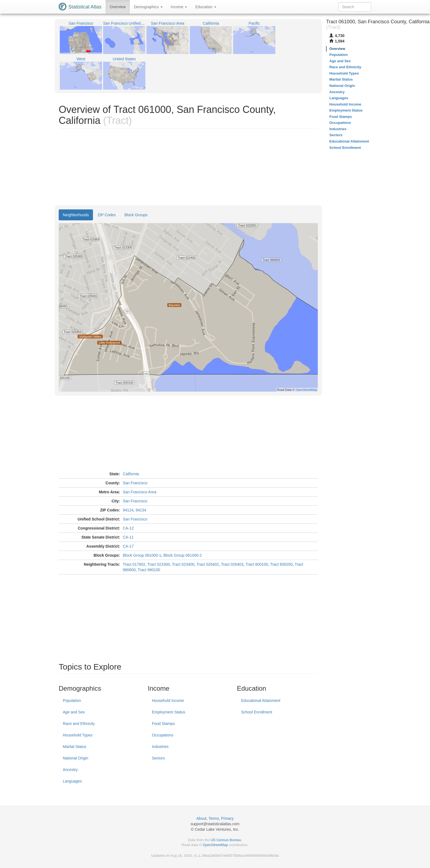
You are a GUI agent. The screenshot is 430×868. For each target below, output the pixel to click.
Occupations (163, 735)
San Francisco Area (140, 492)
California (131, 474)
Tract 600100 (257, 564)
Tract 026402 (208, 564)
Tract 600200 (281, 564)
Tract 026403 (232, 564)
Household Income (168, 701)
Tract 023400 (183, 564)
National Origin (76, 758)
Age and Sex (74, 712)
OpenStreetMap (215, 845)
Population (72, 701)
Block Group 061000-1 (142, 555)
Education (206, 7)
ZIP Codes (107, 215)
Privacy (227, 818)
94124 (128, 510)
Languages (72, 781)
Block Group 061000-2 (183, 555)
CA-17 (128, 546)
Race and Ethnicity (79, 724)
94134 (141, 510)
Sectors (158, 758)
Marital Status (75, 747)
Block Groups (136, 215)
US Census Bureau (226, 840)
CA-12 (128, 528)
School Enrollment (257, 712)
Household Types (78, 735)
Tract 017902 (134, 564)
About (201, 818)
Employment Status (169, 712)
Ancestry (70, 770)
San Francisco (135, 483)
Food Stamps (163, 724)
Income (179, 7)
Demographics (148, 7)
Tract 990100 (149, 570)
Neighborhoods (76, 215)
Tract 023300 (159, 564)
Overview (118, 7)
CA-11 (128, 537)
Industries (160, 747)
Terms (214, 818)
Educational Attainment (261, 701)
